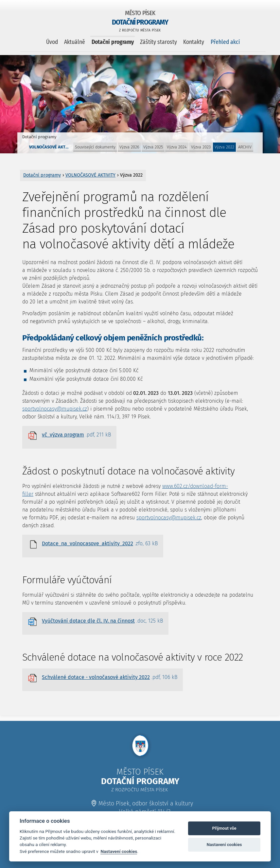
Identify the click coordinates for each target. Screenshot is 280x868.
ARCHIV (245, 147)
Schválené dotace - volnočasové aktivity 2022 (110, 677)
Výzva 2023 (201, 147)
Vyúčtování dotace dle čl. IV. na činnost (103, 621)
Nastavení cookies (119, 851)
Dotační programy (113, 42)
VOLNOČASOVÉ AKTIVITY (51, 147)
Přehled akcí (225, 42)
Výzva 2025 (153, 147)
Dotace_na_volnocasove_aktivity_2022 (100, 544)
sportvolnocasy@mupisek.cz (55, 409)
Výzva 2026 (129, 147)
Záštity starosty (158, 42)
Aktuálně (75, 42)
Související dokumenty (95, 147)
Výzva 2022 (224, 147)
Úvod (52, 42)
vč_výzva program (77, 435)
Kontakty (194, 42)
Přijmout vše (224, 828)
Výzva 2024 (177, 147)
